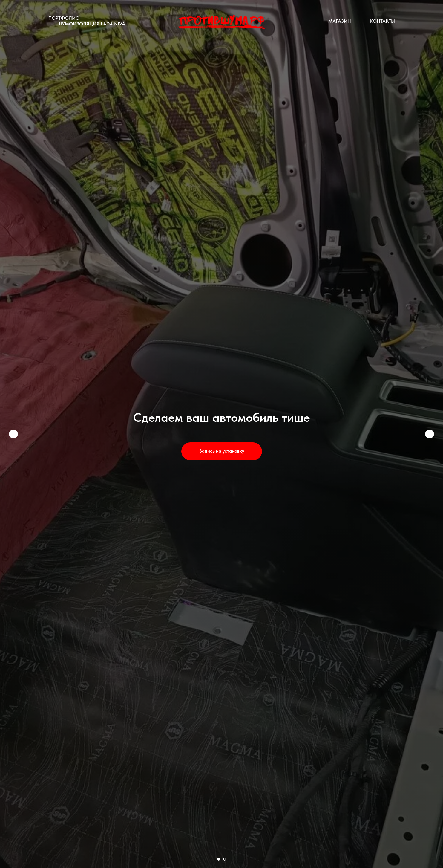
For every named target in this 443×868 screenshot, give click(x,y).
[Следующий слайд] (430, 434)
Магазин (340, 21)
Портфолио (64, 18)
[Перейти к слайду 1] (219, 859)
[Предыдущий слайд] (13, 434)
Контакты (383, 21)
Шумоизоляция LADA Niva (91, 24)
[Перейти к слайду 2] (225, 859)
